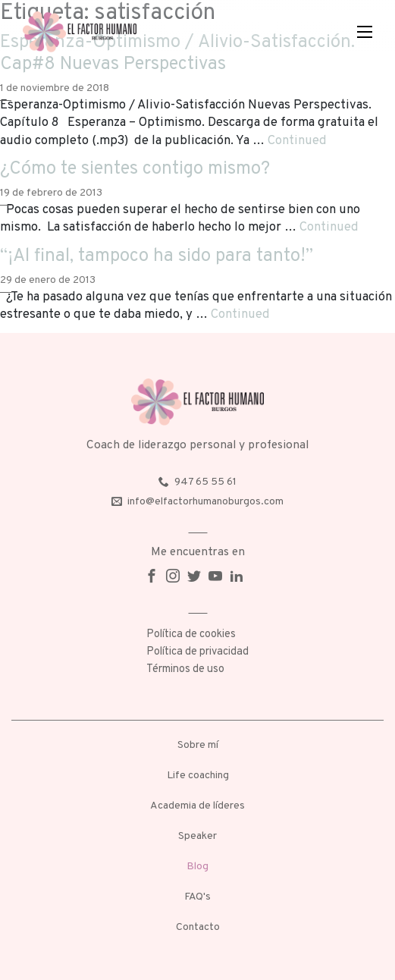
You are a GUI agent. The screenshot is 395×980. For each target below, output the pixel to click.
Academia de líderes (197, 806)
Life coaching (198, 776)
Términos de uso (185, 669)
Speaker (197, 836)
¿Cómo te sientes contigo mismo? (135, 169)
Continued (297, 141)
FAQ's (197, 897)
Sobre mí (198, 745)
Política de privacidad (197, 652)
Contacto (198, 927)
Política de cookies (191, 634)
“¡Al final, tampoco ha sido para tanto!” (157, 256)
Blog (197, 867)
